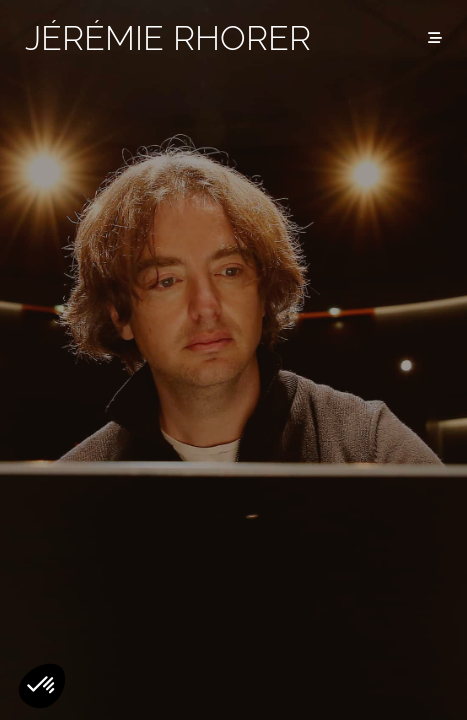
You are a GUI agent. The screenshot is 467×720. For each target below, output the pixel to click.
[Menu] (435, 38)
